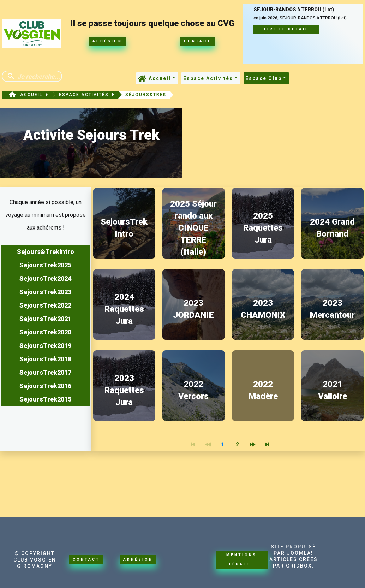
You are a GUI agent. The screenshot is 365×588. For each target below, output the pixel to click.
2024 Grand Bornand (332, 228)
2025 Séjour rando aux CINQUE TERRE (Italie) (193, 228)
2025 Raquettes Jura (263, 228)
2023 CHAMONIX (263, 309)
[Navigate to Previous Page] (208, 445)
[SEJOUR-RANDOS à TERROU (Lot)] (303, 34)
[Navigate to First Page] (193, 445)
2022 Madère (263, 390)
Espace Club (266, 78)
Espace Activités (211, 78)
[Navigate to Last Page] (267, 445)
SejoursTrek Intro (124, 228)
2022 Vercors (193, 390)
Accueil (162, 78)
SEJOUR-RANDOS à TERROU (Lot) (294, 10)
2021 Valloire (333, 390)
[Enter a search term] (38, 76)
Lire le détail (286, 29)
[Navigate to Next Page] (252, 445)
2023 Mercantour (332, 309)
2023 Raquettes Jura (124, 390)
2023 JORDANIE (193, 309)
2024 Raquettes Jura (124, 309)
